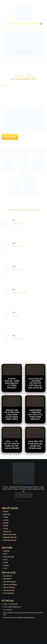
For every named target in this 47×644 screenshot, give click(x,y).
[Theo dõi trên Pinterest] (32, 501)
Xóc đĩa (6, 563)
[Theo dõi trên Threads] (29, 501)
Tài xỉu (5, 560)
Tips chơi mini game (10, 582)
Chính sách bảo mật (10, 540)
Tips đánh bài (8, 576)
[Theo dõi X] (23, 501)
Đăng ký (6, 512)
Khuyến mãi (7, 532)
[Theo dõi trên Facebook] (15, 501)
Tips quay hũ (7, 579)
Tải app (6, 517)
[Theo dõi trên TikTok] (21, 501)
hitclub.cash (37, 24)
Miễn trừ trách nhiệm (10, 535)
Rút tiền (6, 526)
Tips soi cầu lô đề (9, 590)
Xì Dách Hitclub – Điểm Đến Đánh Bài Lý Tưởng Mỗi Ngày (12, 383)
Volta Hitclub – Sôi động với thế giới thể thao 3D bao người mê (35, 383)
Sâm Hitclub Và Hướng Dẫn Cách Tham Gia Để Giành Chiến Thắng (12, 415)
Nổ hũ (5, 554)
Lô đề (5, 568)
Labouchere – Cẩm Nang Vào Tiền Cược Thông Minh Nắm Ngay (35, 415)
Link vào (6, 520)
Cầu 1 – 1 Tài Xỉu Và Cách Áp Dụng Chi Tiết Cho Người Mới (12, 445)
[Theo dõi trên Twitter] (26, 501)
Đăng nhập (7, 514)
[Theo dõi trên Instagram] (18, 501)
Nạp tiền (6, 523)
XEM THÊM (11, 137)
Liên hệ (6, 529)
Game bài (6, 551)
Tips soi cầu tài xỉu (9, 587)
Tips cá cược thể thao (10, 585)
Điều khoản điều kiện (10, 537)
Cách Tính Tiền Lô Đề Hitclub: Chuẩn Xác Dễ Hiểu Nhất (35, 445)
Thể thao (6, 565)
